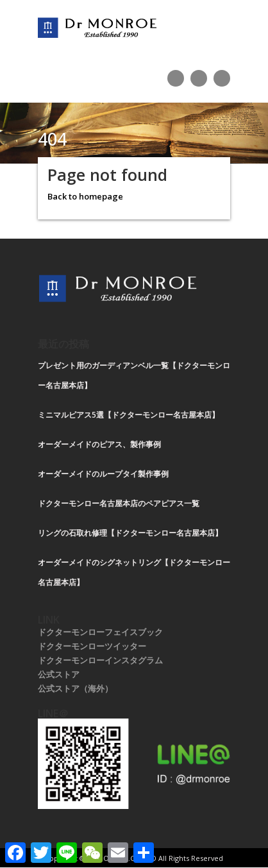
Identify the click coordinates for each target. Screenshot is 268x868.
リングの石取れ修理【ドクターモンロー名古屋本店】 (130, 533)
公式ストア (59, 674)
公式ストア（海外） (75, 688)
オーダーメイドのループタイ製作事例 (103, 474)
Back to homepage (85, 196)
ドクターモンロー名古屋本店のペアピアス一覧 (119, 503)
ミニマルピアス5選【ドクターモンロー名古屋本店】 (129, 415)
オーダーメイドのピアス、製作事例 (99, 444)
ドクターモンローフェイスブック (100, 632)
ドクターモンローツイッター (92, 646)
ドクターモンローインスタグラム (100, 660)
